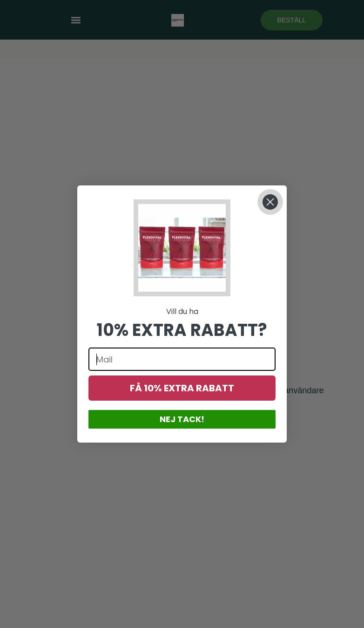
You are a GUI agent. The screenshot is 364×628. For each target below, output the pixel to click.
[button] (182, 248)
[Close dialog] (270, 202)
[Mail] (182, 359)
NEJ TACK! (182, 419)
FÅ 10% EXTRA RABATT (182, 388)
